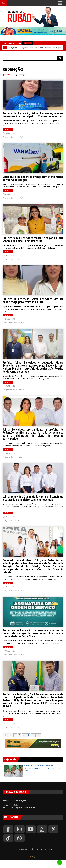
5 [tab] (31, 779)
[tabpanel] (33, 771)
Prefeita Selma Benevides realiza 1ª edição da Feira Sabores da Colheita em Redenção (33, 239)
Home (6, 75)
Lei (5, 48)
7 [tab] (39, 779)
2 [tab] (20, 779)
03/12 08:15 (9, 194)
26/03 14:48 (9, 319)
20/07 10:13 (9, 453)
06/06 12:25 (9, 651)
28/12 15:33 (9, 133)
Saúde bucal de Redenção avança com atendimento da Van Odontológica (33, 178)
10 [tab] (50, 779)
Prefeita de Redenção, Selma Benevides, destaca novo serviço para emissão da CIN (33, 300)
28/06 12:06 (9, 587)
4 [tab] (27, 779)
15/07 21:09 (9, 517)
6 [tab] (35, 779)
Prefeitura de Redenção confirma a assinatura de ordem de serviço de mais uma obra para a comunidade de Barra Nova (33, 633)
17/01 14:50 (9, 386)
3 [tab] (24, 779)
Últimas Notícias (18, 137)
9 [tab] (46, 779)
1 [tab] (16, 779)
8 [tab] (42, 779)
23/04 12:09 (9, 723)
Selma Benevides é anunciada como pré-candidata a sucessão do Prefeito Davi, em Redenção (33, 498)
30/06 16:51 (9, 255)
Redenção (8, 129)
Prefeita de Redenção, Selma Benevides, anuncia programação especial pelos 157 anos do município (33, 115)
